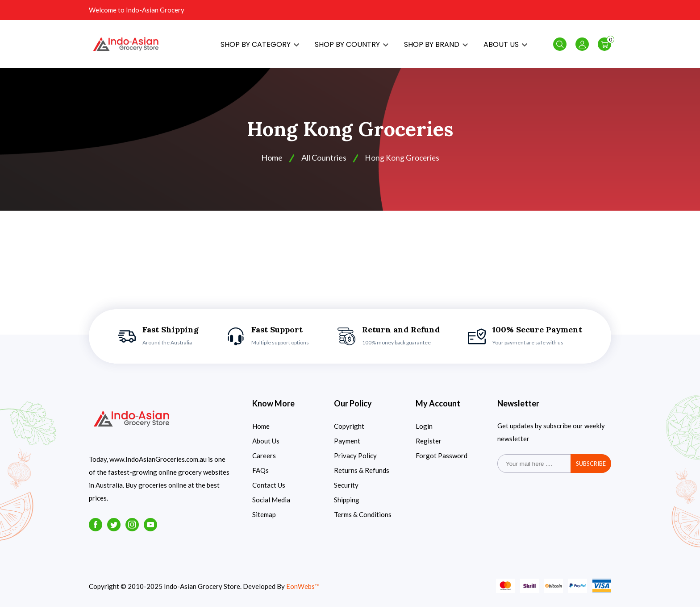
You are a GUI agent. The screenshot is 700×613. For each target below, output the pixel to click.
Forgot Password (442, 461)
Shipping (347, 505)
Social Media (271, 505)
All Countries (323, 163)
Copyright (349, 432)
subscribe (591, 469)
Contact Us (269, 491)
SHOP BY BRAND (436, 47)
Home (261, 432)
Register (429, 447)
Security (346, 491)
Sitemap (264, 520)
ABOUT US (505, 47)
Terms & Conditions (363, 520)
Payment (347, 447)
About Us (266, 447)
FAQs (260, 476)
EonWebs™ (303, 592)
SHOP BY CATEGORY (260, 47)
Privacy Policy (355, 461)
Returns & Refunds (362, 476)
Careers (264, 461)
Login (424, 432)
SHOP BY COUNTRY (352, 47)
